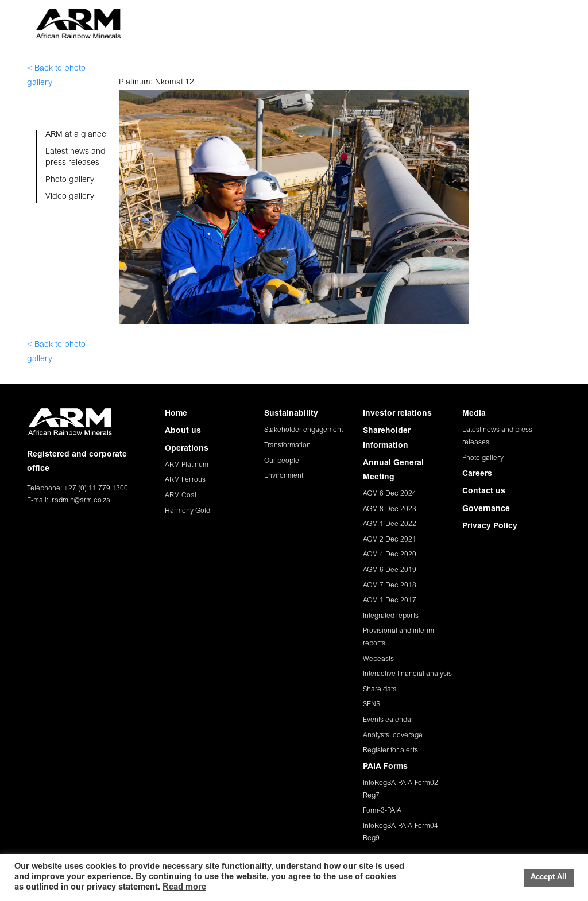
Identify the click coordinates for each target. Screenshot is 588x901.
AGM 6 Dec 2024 (390, 494)
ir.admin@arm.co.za (80, 501)
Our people (282, 461)
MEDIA (430, 19)
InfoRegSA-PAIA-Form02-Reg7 (402, 790)
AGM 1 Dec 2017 (390, 601)
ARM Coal (181, 496)
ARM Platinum (187, 465)
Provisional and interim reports (399, 637)
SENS (372, 705)
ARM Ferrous (185, 480)
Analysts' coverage (393, 736)
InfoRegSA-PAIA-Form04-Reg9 (402, 833)
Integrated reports (391, 616)
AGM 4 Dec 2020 (390, 555)
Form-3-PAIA (382, 811)
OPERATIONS (234, 19)
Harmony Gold (187, 511)
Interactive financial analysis (407, 674)
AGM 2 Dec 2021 (390, 540)
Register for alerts (390, 751)
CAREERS (470, 19)
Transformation (287, 446)
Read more (184, 888)
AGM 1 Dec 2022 (390, 524)
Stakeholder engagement (303, 430)
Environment (284, 476)
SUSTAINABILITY (299, 19)
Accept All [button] (549, 878)
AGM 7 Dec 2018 (390, 586)
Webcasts (378, 659)
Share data (380, 690)
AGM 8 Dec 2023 (390, 509)
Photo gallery (483, 458)
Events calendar (388, 720)
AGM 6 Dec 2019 (390, 570)
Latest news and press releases (497, 436)
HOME (146, 19)
